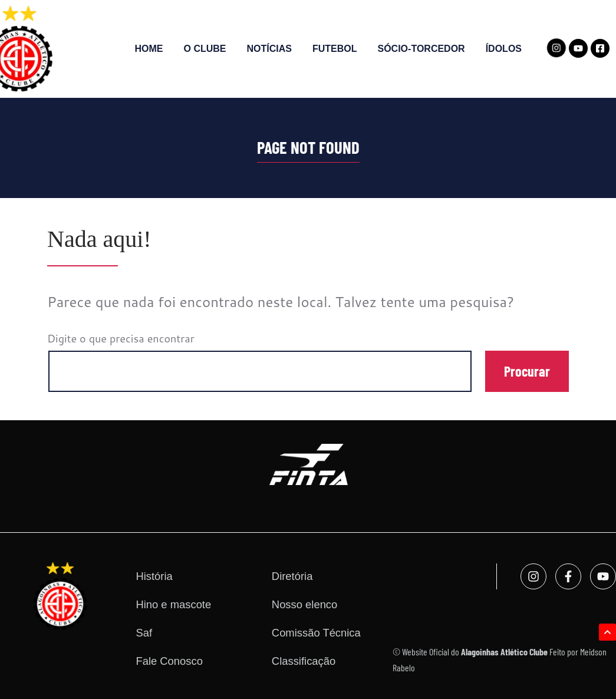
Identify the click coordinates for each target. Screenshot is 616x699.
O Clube (205, 49)
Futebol (335, 49)
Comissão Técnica (316, 633)
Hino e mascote (173, 604)
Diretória (292, 576)
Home (149, 49)
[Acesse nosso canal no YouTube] (578, 48)
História (154, 576)
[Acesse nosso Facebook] (600, 48)
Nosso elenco (304, 604)
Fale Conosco (169, 661)
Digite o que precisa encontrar (121, 338)
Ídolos (504, 49)
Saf (144, 633)
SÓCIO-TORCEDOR (421, 49)
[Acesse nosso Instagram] (556, 48)
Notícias (269, 49)
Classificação (304, 661)
